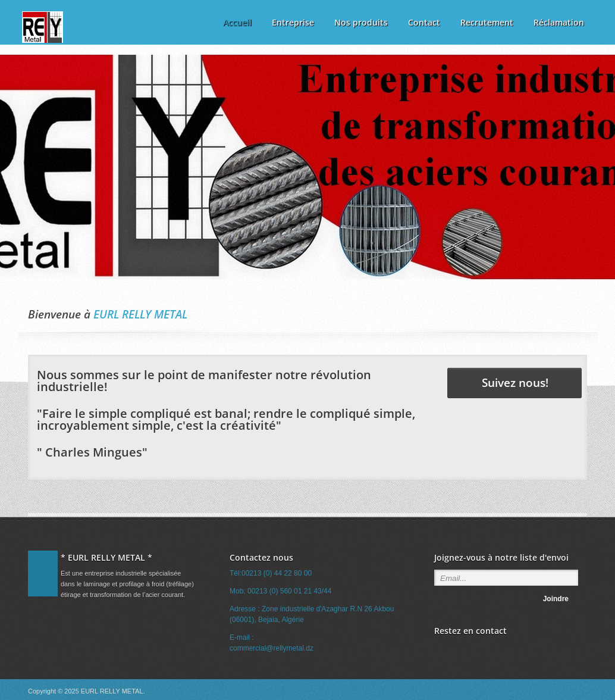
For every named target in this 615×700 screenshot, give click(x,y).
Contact (424, 22)
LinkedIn (460, 649)
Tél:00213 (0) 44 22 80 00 (271, 573)
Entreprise (293, 22)
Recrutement (487, 22)
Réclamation (559, 22)
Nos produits (361, 22)
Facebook (441, 649)
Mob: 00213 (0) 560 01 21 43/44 (280, 591)
